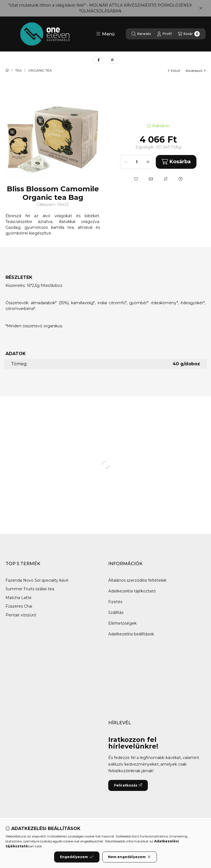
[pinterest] (112, 60)
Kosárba (176, 162)
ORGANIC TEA (40, 70)
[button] (105, 34)
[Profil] (164, 34)
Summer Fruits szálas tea (30, 589)
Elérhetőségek (122, 623)
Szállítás (116, 613)
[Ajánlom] (151, 179)
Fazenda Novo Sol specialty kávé (37, 580)
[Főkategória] (7, 70)
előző (174, 71)
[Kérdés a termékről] (181, 179)
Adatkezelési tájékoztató (132, 591)
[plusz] (148, 162)
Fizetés (115, 602)
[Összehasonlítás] (166, 179)
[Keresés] (141, 34)
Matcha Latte (19, 598)
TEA (18, 70)
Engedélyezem (77, 857)
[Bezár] (201, 8)
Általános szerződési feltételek (137, 580)
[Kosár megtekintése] (189, 34)
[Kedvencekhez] (136, 179)
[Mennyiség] (137, 162)
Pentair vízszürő (21, 615)
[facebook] (99, 60)
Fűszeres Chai (19, 606)
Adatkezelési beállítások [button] (131, 634)
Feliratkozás (128, 785)
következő (196, 71)
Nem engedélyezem (130, 857)
